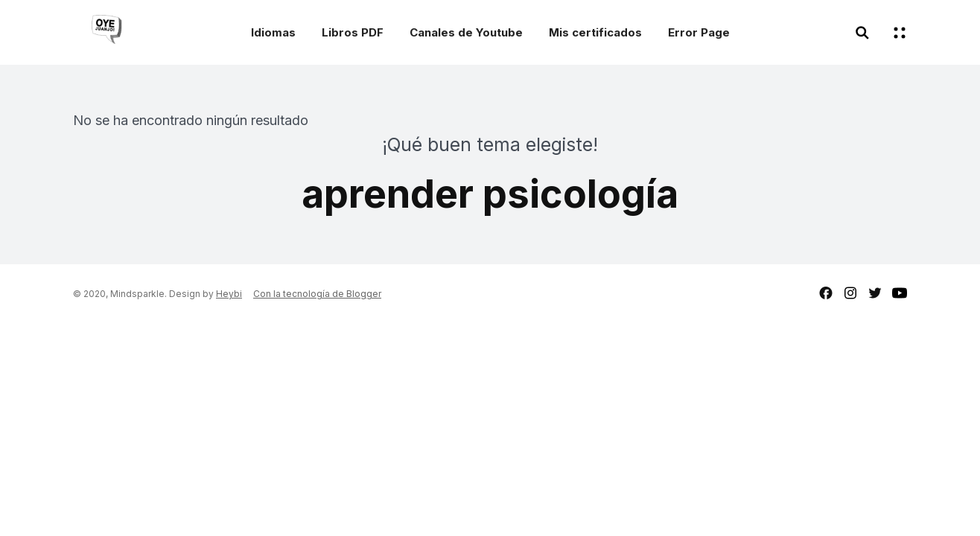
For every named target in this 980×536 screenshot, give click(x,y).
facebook (826, 293)
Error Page (699, 32)
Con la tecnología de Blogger (317, 294)
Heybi (229, 294)
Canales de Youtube (466, 32)
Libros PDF (353, 32)
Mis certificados (595, 32)
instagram (850, 293)
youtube (900, 293)
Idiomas (273, 32)
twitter (875, 293)
